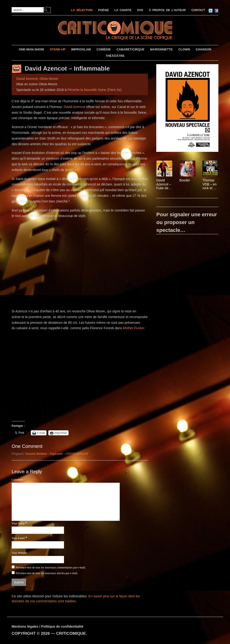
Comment (17, 480)
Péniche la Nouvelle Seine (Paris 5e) (95, 90)
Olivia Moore (49, 79)
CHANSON (203, 49)
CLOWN (184, 49)
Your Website (19, 553)
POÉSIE (103, 10)
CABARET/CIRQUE (130, 49)
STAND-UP (58, 49)
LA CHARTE (123, 10)
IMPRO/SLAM (81, 49)
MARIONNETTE (161, 49)
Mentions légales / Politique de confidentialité (48, 626)
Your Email (18, 538)
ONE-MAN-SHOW (31, 49)
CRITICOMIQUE (71, 633)
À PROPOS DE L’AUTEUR (167, 10)
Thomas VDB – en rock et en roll (210, 184)
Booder (185, 180)
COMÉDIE (104, 49)
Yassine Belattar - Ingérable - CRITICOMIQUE (57, 454)
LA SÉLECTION (82, 10)
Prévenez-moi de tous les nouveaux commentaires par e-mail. (51, 567)
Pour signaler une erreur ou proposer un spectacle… (187, 222)
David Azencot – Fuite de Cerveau (164, 184)
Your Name (18, 523)
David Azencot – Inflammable (67, 68)
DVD (140, 10)
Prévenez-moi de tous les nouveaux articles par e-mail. (47, 573)
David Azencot (27, 79)
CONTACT (198, 10)
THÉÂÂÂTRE (115, 56)
